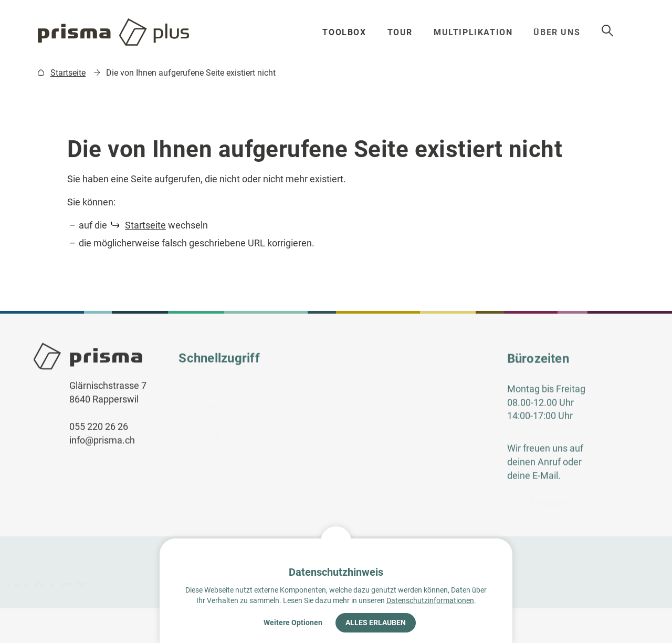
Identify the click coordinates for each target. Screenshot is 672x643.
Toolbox (346, 32)
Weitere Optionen (293, 623)
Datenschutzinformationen (430, 600)
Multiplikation (477, 32)
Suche (624, 31)
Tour (402, 32)
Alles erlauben (376, 623)
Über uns (563, 32)
